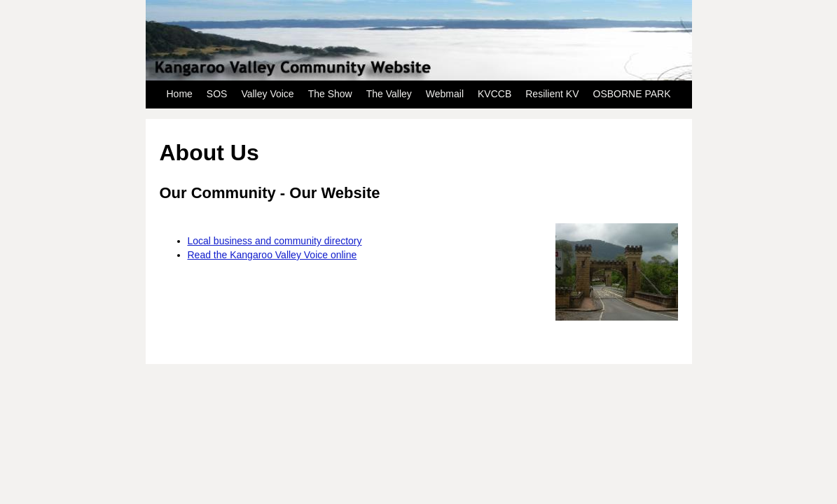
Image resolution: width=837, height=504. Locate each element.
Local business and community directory (275, 241)
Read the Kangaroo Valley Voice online (272, 255)
